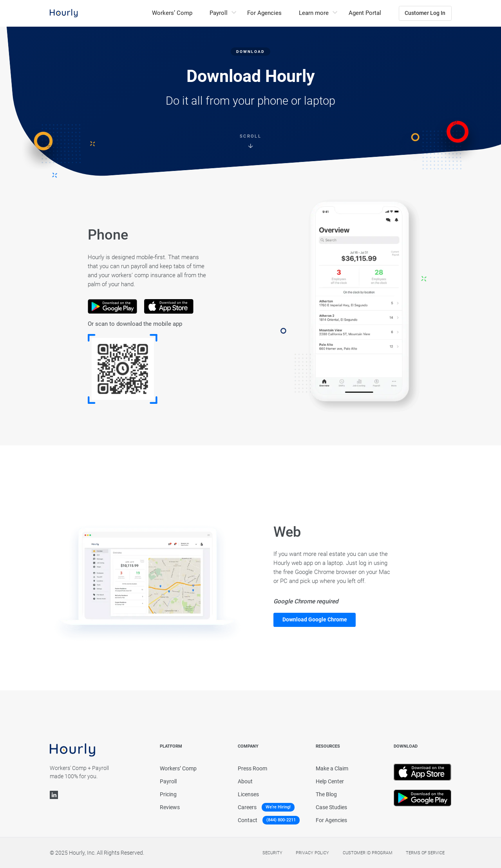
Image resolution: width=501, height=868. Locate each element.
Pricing (168, 794)
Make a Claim (332, 768)
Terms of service (425, 853)
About (245, 781)
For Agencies (264, 13)
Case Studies (331, 807)
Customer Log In (425, 13)
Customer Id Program (368, 853)
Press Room (252, 768)
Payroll (168, 781)
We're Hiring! (278, 807)
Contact (248, 820)
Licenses (248, 794)
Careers (247, 807)
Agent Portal (365, 13)
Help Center (330, 781)
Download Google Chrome (315, 620)
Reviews (170, 807)
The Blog (326, 794)
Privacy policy (312, 853)
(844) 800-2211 (281, 820)
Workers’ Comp (172, 13)
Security (272, 853)
